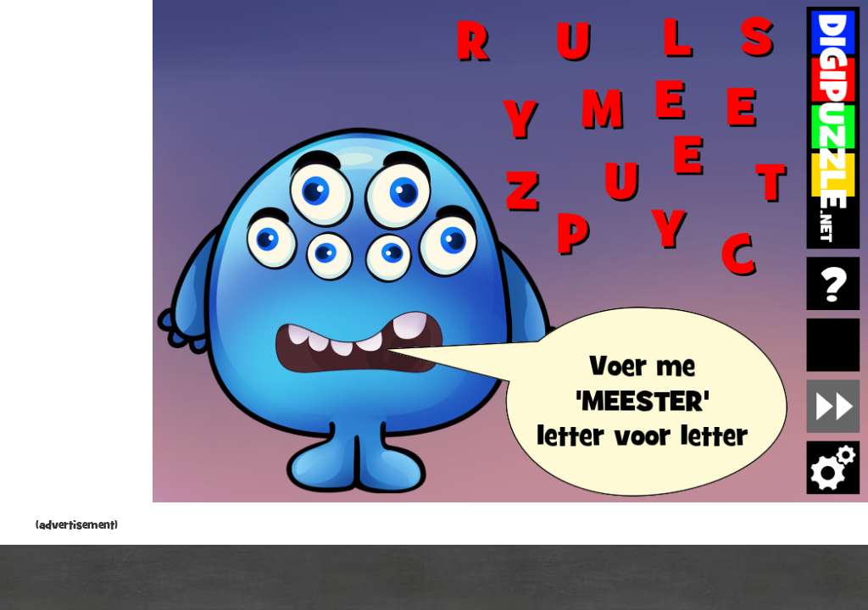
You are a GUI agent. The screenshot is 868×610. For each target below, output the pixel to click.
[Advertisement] (76, 263)
